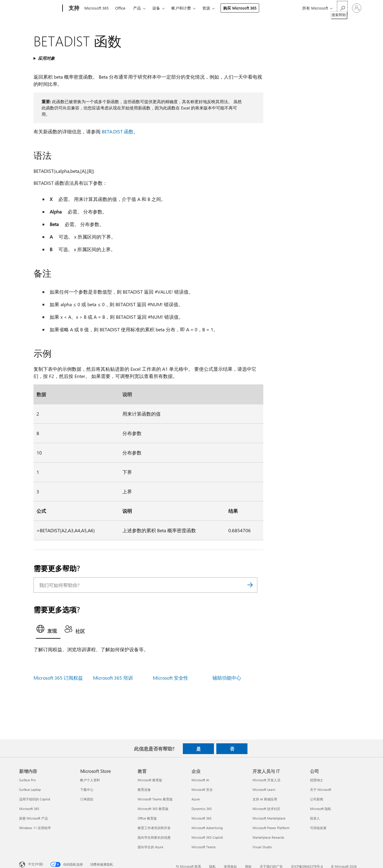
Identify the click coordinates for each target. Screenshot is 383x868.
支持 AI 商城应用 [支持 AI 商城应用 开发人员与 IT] (265, 799)
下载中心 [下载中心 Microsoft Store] (87, 790)
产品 (137, 8)
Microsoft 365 (96, 8)
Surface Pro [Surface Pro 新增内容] (27, 780)
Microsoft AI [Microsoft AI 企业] (200, 780)
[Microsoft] (40, 8)
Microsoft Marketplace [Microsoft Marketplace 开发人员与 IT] (269, 818)
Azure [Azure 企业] (196, 799)
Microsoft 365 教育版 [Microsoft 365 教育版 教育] (153, 809)
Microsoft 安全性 (171, 678)
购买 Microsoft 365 (240, 8)
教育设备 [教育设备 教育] (144, 790)
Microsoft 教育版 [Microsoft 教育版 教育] (150, 780)
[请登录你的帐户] (357, 8)
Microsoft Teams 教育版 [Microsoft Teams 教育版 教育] (155, 799)
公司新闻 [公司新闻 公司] (317, 799)
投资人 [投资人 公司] (315, 818)
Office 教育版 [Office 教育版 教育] (147, 818)
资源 (206, 8)
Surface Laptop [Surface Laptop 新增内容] (30, 790)
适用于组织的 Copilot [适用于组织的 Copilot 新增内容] (35, 799)
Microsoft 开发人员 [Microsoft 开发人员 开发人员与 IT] (266, 780)
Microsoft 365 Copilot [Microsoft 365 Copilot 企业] (207, 837)
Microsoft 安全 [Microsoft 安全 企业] (202, 790)
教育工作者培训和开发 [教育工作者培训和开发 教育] (154, 828)
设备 (156, 8)
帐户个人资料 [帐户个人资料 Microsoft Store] (90, 780)
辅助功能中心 (227, 678)
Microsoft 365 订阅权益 (58, 678)
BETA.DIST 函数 (118, 131)
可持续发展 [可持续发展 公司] (318, 828)
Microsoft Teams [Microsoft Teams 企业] (204, 847)
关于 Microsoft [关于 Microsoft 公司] (321, 790)
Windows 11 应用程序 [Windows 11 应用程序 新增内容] (35, 828)
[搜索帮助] (342, 8)
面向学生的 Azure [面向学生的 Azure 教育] (151, 847)
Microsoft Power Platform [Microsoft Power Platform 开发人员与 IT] (271, 828)
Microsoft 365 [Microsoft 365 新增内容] (29, 809)
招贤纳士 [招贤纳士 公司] (317, 780)
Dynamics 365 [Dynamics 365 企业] (202, 809)
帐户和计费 (181, 8)
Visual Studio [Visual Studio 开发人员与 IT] (262, 847)
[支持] (73, 8)
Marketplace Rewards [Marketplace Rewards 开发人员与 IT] (268, 837)
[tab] (48, 631)
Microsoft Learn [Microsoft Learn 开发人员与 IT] (264, 790)
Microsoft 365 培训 (113, 678)
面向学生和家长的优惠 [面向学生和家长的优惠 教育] (154, 837)
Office (120, 8)
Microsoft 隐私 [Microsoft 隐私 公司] (321, 809)
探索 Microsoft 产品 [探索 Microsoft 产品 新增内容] (34, 818)
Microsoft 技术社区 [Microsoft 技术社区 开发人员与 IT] (266, 809)
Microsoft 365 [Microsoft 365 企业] (202, 818)
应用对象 (46, 58)
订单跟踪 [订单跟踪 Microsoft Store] (87, 799)
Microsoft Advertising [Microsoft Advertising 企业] (207, 828)
